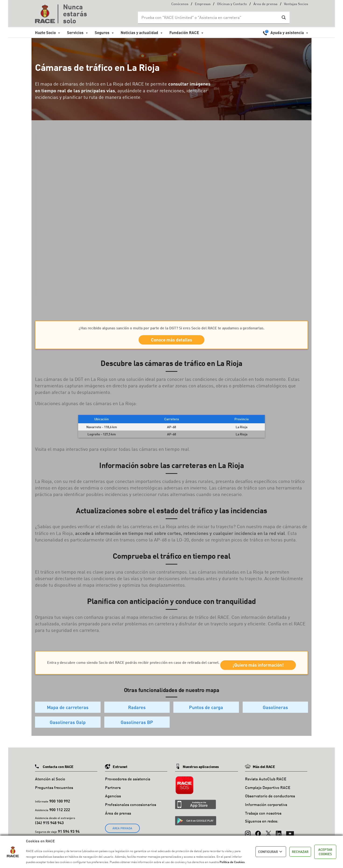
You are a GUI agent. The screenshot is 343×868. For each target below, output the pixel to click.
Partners (113, 798)
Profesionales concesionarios (131, 815)
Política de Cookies (232, 862)
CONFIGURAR (271, 852)
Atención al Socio (50, 790)
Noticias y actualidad (139, 33)
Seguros (102, 33)
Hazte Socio (45, 33)
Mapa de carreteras (68, 718)
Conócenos (180, 4)
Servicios (75, 33)
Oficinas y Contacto (232, 4)
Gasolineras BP (137, 733)
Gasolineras (275, 718)
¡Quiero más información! (172, 675)
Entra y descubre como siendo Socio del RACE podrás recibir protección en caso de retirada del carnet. (171, 661)
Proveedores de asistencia (128, 790)
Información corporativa (266, 815)
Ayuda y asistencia (287, 33)
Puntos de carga (206, 718)
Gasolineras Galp (68, 733)
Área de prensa (265, 4)
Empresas (203, 4)
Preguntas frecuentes (54, 798)
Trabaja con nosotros (263, 824)
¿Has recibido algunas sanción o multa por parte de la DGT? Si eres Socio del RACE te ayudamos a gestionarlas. (171, 328)
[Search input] (209, 17)
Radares (137, 718)
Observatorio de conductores (270, 807)
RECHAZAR (300, 852)
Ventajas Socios (296, 4)
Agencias (113, 807)
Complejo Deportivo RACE (268, 798)
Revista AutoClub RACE (266, 790)
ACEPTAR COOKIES (325, 852)
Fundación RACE (184, 33)
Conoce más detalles (172, 341)
